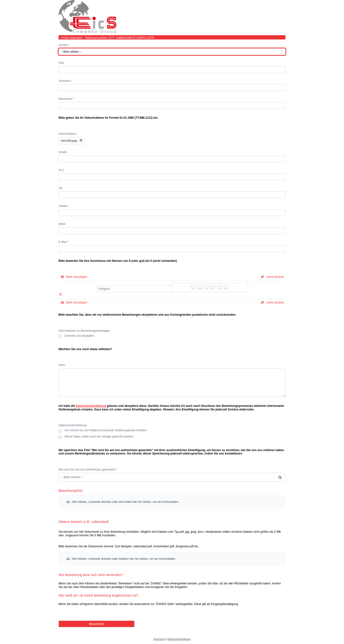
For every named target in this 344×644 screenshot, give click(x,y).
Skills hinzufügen (73, 277)
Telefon (63, 206)
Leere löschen (272, 277)
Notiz (62, 365)
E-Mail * (64, 242)
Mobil (62, 224)
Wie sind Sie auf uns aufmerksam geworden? (87, 470)
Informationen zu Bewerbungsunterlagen (84, 331)
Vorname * (65, 81)
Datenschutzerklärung (91, 406)
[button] (172, 502)
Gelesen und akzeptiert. (80, 336)
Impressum (159, 639)
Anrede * (64, 45)
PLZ (61, 170)
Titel (61, 63)
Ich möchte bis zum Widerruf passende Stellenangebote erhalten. (106, 431)
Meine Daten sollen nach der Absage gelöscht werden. (99, 437)
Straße (63, 152)
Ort (61, 188)
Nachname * (66, 99)
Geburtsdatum (68, 134)
